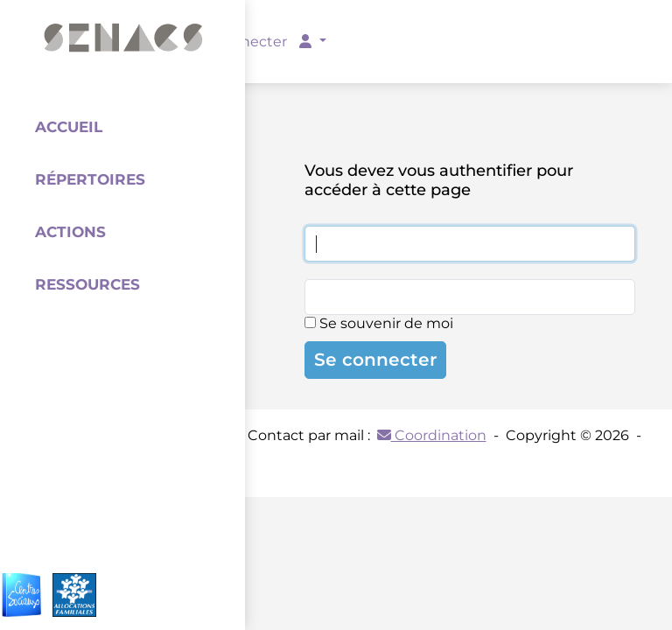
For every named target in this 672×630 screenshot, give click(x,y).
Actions (70, 232)
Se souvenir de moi (379, 323)
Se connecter (375, 359)
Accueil (69, 127)
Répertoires (90, 179)
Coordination (432, 435)
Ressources (87, 284)
